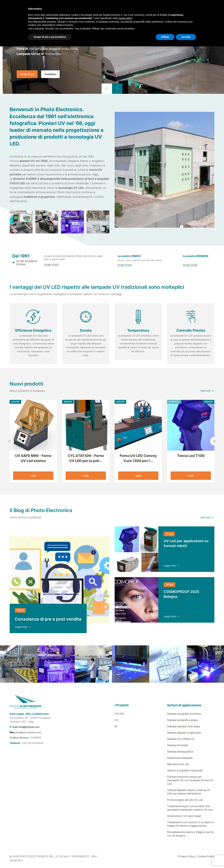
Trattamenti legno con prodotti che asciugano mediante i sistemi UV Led (190, 808)
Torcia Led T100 (191, 456)
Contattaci (51, 74)
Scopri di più (27, 74)
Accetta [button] (186, 37)
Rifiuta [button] (165, 37)
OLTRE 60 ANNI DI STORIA (25, 263)
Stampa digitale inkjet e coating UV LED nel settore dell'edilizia (189, 792)
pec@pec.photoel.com (28, 733)
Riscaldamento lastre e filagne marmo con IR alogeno (190, 834)
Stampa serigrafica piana (182, 720)
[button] (107, 89)
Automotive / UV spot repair (184, 816)
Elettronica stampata (180, 758)
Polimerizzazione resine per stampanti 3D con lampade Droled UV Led (190, 781)
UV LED (119, 714)
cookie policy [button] (125, 18)
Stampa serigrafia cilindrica (184, 714)
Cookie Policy (206, 857)
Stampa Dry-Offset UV (181, 739)
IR (116, 727)
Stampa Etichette (178, 746)
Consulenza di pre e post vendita (48, 619)
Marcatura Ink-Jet (178, 764)
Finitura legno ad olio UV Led (185, 800)
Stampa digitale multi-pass (184, 727)
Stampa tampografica (180, 752)
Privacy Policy (186, 857)
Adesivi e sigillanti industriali (185, 771)
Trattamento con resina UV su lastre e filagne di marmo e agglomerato (190, 824)
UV (116, 720)
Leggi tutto (23, 627)
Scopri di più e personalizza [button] (50, 37)
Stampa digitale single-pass (184, 733)
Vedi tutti (207, 391)
